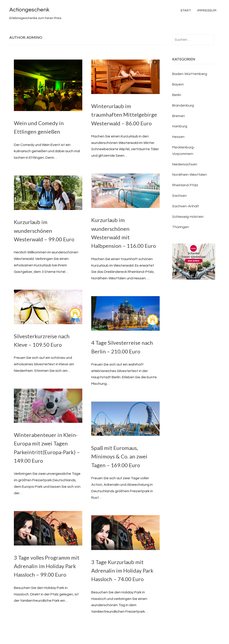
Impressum (207, 11)
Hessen (178, 137)
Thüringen (181, 227)
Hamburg (180, 126)
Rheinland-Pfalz (185, 185)
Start (186, 11)
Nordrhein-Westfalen (190, 175)
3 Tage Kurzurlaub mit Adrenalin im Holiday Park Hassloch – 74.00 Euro (122, 571)
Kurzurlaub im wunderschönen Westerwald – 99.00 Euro (44, 231)
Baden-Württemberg (190, 74)
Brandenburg (183, 105)
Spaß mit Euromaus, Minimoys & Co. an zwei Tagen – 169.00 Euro (119, 456)
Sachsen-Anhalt (186, 206)
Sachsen (179, 196)
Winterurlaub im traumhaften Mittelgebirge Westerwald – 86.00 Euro (124, 115)
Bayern (178, 84)
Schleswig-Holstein (188, 217)
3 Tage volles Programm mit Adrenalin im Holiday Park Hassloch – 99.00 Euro (47, 566)
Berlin (177, 95)
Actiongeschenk (29, 10)
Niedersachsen (185, 164)
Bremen (179, 116)
